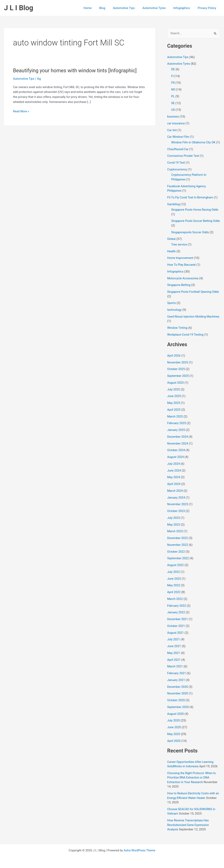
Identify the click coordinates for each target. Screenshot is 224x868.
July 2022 (174, 576)
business (173, 117)
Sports (172, 308)
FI (172, 76)
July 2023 (174, 522)
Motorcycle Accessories (183, 283)
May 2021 (174, 658)
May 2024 (174, 482)
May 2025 (174, 407)
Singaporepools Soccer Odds (190, 237)
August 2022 (176, 570)
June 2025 (174, 401)
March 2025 (175, 421)
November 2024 (178, 448)
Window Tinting (177, 332)
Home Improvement (180, 263)
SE (173, 103)
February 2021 (177, 678)
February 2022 (177, 610)
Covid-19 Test (176, 167)
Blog (110, 8)
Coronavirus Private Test (183, 161)
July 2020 (174, 725)
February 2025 (177, 428)
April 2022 (174, 597)
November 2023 (178, 509)
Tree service (179, 249)
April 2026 (174, 360)
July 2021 (174, 644)
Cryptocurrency (177, 174)
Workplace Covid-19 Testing (186, 339)
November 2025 (178, 367)
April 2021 (174, 664)
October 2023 (176, 516)
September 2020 (178, 712)
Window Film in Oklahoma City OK (194, 143)
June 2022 (174, 583)
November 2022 (178, 549)
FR (173, 83)
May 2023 (174, 529)
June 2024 (174, 475)
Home (97, 8)
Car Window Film (178, 137)
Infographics (184, 8)
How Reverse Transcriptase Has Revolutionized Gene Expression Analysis (188, 829)
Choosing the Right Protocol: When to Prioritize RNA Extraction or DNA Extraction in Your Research (192, 782)
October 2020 (176, 705)
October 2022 (176, 556)
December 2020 (178, 691)
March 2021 (175, 671)
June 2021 (174, 651)
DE (173, 69)
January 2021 (176, 685)
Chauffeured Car (178, 154)
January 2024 (176, 502)
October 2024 (176, 455)
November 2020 (178, 698)
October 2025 (176, 374)
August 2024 (176, 462)
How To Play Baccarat (182, 269)
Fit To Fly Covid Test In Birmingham (191, 202)
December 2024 (178, 441)
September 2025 (178, 380)
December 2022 (178, 543)
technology (175, 314)
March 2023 (175, 536)
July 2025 (174, 394)
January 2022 (176, 617)
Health (172, 256)
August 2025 (176, 387)
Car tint (172, 130)
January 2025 (176, 435)
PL (173, 97)
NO (173, 90)
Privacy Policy (208, 8)
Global (171, 244)
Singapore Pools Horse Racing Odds (195, 214)
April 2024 (174, 489)
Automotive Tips (130, 8)
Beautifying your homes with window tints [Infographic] (76, 70)
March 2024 (175, 495)
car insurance (176, 124)
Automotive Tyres (158, 8)
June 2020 (174, 732)
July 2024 (174, 468)
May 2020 (174, 739)
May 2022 (174, 590)
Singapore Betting (179, 290)
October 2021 (176, 631)
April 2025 (174, 414)
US (173, 110)
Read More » (21, 111)
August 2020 (176, 718)
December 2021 (178, 624)
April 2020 (174, 745)
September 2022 (178, 563)
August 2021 (176, 637)
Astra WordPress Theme (140, 850)
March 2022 (175, 603)
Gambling (174, 209)
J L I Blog (19, 8)
